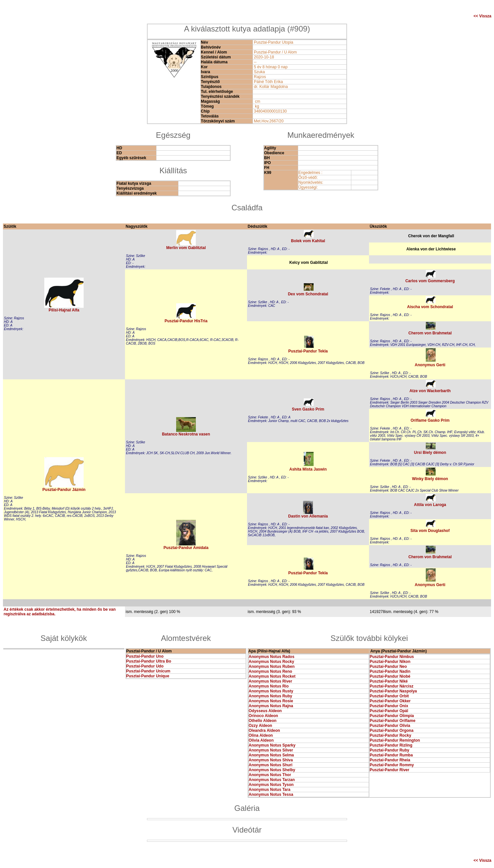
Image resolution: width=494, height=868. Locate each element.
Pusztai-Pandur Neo (388, 667)
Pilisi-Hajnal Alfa (64, 310)
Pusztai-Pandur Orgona (391, 730)
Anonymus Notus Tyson (271, 785)
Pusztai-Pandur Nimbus (392, 657)
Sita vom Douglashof (430, 531)
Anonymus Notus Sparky (272, 745)
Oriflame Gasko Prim (430, 420)
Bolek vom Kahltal (308, 241)
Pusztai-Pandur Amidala (186, 548)
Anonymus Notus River (270, 681)
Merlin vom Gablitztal (186, 248)
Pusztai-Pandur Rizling (391, 745)
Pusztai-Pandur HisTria (186, 321)
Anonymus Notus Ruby (270, 696)
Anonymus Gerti (430, 365)
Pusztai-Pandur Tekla (308, 351)
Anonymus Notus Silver (271, 750)
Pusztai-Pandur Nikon (390, 662)
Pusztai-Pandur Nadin (390, 671)
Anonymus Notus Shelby (272, 770)
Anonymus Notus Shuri (270, 765)
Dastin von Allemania (308, 516)
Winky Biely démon (430, 479)
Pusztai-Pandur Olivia (390, 726)
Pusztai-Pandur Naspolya (393, 691)
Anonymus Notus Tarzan (272, 780)
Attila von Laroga (430, 505)
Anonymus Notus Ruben (272, 667)
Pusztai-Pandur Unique (148, 676)
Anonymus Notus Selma (271, 755)
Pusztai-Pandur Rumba (391, 755)
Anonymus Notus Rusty (271, 691)
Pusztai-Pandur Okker (390, 701)
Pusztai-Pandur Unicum (148, 671)
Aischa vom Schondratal (430, 307)
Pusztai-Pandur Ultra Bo (149, 661)
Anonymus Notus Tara (269, 790)
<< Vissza (483, 16)
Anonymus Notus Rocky (271, 662)
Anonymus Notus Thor (270, 775)
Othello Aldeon (263, 721)
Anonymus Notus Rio (269, 686)
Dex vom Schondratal (308, 294)
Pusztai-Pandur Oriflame (392, 721)
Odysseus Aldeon (265, 711)
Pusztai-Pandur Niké (389, 681)
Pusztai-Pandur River (390, 770)
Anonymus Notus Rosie (271, 701)
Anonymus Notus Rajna (271, 706)
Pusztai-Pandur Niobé (390, 676)
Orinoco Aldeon (263, 716)
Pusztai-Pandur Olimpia (392, 716)
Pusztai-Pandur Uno (145, 656)
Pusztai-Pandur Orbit (389, 696)
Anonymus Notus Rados (271, 657)
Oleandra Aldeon (264, 730)
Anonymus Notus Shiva (271, 760)
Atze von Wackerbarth (430, 391)
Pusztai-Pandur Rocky (391, 735)
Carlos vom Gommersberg (430, 281)
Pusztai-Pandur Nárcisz (391, 686)
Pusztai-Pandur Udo (145, 666)
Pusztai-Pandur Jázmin (64, 490)
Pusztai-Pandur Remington (395, 740)
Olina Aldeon (261, 735)
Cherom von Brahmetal (430, 333)
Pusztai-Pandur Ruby (390, 750)
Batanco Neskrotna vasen (186, 434)
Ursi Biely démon (430, 453)
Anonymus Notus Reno (270, 671)
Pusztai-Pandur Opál (389, 711)
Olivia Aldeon (261, 740)
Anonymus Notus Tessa (271, 794)
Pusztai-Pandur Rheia (390, 760)
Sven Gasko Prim (308, 409)
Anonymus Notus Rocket (272, 676)
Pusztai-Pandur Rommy (392, 765)
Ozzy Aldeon (260, 726)
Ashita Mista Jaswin (308, 469)
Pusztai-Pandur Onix (389, 706)
